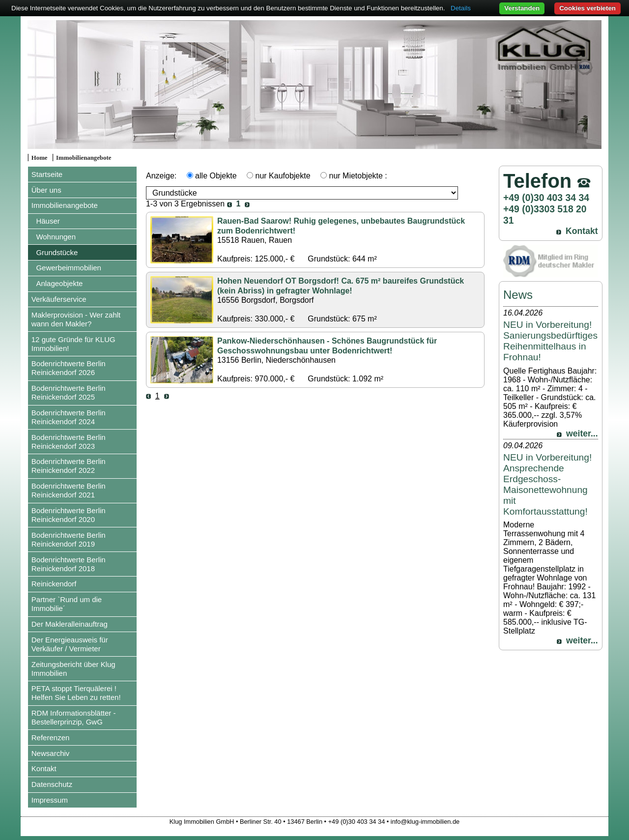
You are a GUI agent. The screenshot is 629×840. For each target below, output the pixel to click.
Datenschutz (52, 784)
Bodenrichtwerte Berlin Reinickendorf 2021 (69, 490)
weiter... (582, 434)
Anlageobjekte (59, 283)
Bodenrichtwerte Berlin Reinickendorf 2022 (69, 466)
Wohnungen (56, 237)
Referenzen (51, 738)
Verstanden (522, 8)
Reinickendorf (54, 584)
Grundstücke (57, 252)
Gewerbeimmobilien (69, 268)
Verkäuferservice (59, 299)
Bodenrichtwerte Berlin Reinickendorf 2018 (69, 564)
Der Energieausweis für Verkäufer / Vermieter (70, 644)
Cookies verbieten (587, 8)
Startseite (47, 174)
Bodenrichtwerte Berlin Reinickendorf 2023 (69, 442)
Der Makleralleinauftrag (70, 624)
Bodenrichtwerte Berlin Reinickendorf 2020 (69, 515)
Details (461, 8)
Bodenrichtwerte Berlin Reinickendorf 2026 (69, 368)
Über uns (46, 190)
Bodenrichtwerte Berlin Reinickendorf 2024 (69, 417)
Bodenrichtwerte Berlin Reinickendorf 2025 (69, 392)
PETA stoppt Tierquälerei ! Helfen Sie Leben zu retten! (76, 693)
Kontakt (44, 768)
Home (40, 158)
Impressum (50, 800)
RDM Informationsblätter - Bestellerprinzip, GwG (74, 717)
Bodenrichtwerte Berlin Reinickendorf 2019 (69, 539)
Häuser (48, 221)
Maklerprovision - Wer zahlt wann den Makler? (76, 319)
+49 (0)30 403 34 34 (546, 198)
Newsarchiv (51, 753)
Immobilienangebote (84, 158)
